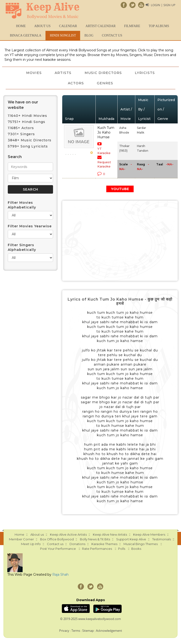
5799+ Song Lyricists (28, 146)
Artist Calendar (101, 26)
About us (42, 26)
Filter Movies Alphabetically (22, 205)
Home (21, 26)
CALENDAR (68, 26)
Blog (89, 35)
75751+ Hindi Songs (27, 122)
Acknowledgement (109, 631)
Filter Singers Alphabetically (22, 247)
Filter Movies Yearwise (30, 226)
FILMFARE (132, 26)
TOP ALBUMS (159, 26)
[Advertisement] (120, 241)
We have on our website (23, 105)
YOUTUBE (120, 189)
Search (15, 157)
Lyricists (145, 73)
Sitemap (88, 631)
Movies (34, 73)
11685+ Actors (21, 128)
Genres (105, 83)
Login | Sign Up (163, 5)
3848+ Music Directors (30, 140)
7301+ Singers (21, 134)
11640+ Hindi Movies (27, 116)
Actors (76, 83)
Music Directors (103, 73)
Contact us (112, 35)
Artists (63, 73)
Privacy (64, 631)
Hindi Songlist (63, 35)
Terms (76, 631)
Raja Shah (60, 575)
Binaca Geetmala (26, 35)
